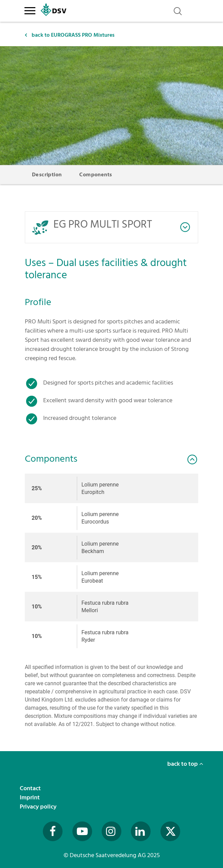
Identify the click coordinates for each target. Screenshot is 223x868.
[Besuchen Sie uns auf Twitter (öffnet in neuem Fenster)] (170, 831)
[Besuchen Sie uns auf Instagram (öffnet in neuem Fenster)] (112, 831)
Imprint (30, 798)
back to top (185, 764)
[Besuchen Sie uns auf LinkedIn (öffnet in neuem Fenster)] (141, 831)
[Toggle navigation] (30, 10)
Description (47, 175)
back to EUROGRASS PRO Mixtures (70, 35)
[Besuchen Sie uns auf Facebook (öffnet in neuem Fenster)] (53, 831)
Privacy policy (39, 807)
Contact (31, 788)
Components (96, 175)
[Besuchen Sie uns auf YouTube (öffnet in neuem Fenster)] (82, 831)
